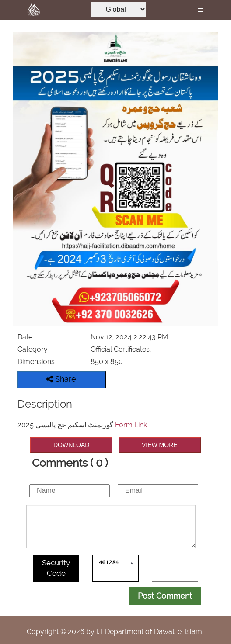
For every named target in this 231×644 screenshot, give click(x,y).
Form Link (131, 425)
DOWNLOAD (71, 445)
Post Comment (165, 596)
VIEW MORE (160, 445)
